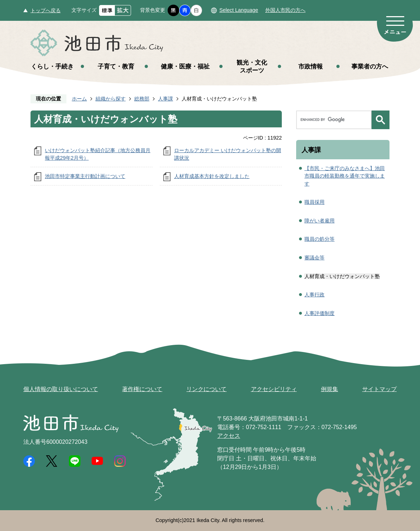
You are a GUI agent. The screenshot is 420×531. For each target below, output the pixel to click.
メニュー (395, 24)
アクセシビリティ (274, 389)
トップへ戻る (46, 10)
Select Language (239, 10)
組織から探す (111, 99)
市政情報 (311, 66)
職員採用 (314, 202)
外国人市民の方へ (285, 10)
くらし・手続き (52, 66)
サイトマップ (379, 389)
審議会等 (314, 258)
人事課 (165, 99)
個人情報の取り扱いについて (61, 389)
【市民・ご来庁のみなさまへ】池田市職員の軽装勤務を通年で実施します (345, 176)
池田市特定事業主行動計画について (85, 176)
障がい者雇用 (319, 221)
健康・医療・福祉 (185, 66)
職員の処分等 (319, 239)
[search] (336, 120)
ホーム (79, 99)
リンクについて (206, 389)
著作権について (142, 389)
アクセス (229, 436)
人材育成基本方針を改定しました (212, 176)
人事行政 (314, 295)
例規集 (330, 389)
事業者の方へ (370, 66)
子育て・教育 (116, 66)
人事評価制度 (319, 313)
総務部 (142, 99)
